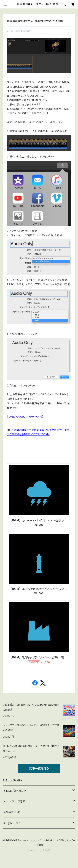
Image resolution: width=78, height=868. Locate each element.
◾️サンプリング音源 (14, 802)
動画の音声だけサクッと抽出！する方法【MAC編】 (36, 21)
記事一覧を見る (39, 768)
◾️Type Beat (11, 823)
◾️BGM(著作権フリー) (16, 791)
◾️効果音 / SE (11, 812)
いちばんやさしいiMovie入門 (25, 417)
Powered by (39, 850)
